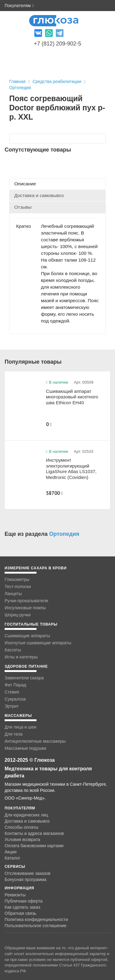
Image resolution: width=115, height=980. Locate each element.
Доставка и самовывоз (27, 821)
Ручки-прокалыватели (26, 601)
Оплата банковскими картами (34, 846)
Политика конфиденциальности (36, 919)
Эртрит (12, 706)
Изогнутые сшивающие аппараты (38, 643)
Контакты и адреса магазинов (34, 833)
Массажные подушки (25, 748)
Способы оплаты (21, 827)
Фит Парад (15, 685)
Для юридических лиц (26, 815)
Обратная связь (20, 913)
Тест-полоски (18, 587)
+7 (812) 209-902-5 (57, 44)
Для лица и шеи (20, 727)
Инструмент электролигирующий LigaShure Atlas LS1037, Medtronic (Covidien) (71, 469)
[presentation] (57, 184)
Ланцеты (13, 594)
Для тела (14, 734)
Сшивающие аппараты (27, 636)
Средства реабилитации (57, 81)
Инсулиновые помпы (25, 608)
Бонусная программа (25, 879)
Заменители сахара (24, 678)
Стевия (12, 692)
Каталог (12, 858)
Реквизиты (15, 895)
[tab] (57, 184)
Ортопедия (20, 88)
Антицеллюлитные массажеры (35, 741)
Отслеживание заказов (27, 873)
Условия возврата (22, 840)
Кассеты (13, 650)
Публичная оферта (24, 901)
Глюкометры (17, 579)
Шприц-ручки (18, 615)
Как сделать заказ (22, 907)
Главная (17, 81)
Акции (11, 852)
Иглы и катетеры (21, 657)
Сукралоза (15, 699)
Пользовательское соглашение (36, 926)
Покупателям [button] (19, 6)
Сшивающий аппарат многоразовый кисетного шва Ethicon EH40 (72, 397)
